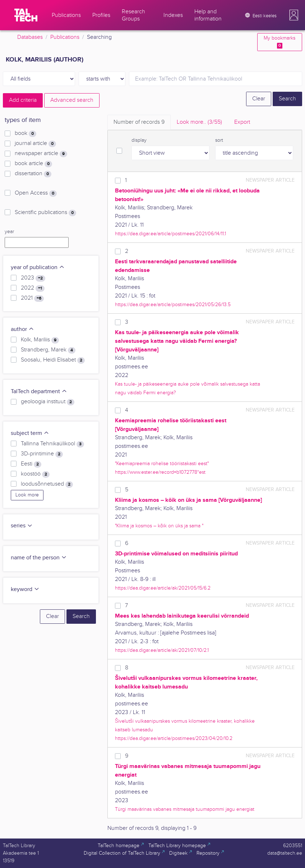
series (22, 526)
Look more (27, 495)
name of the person (39, 558)
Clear (259, 99)
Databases (30, 37)
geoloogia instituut (48, 402)
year (9, 232)
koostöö (35, 474)
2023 (33, 278)
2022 (33, 288)
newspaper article (41, 154)
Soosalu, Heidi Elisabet (53, 360)
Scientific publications (45, 213)
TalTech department (39, 392)
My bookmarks (279, 42)
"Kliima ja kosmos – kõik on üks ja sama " (159, 526)
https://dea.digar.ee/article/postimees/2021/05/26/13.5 (173, 305)
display (139, 140)
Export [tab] (242, 122)
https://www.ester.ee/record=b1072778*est (160, 472)
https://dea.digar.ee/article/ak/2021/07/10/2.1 (162, 650)
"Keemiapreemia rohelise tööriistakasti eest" (162, 463)
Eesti (31, 464)
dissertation (33, 174)
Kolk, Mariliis (40, 340)
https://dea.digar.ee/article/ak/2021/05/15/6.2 (163, 588)
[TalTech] (26, 15)
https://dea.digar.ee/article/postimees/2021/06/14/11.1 (170, 234)
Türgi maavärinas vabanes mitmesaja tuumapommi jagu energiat (185, 809)
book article (33, 164)
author (22, 329)
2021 (32, 298)
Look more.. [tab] (199, 122)
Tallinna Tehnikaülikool (52, 444)
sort (219, 140)
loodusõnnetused (47, 484)
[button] (294, 15)
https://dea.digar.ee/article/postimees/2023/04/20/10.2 (174, 738)
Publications (65, 37)
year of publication (38, 267)
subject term (30, 433)
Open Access (36, 193)
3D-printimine (42, 454)
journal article (35, 144)
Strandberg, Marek (48, 350)
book (26, 133)
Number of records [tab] (139, 122)
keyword (25, 589)
